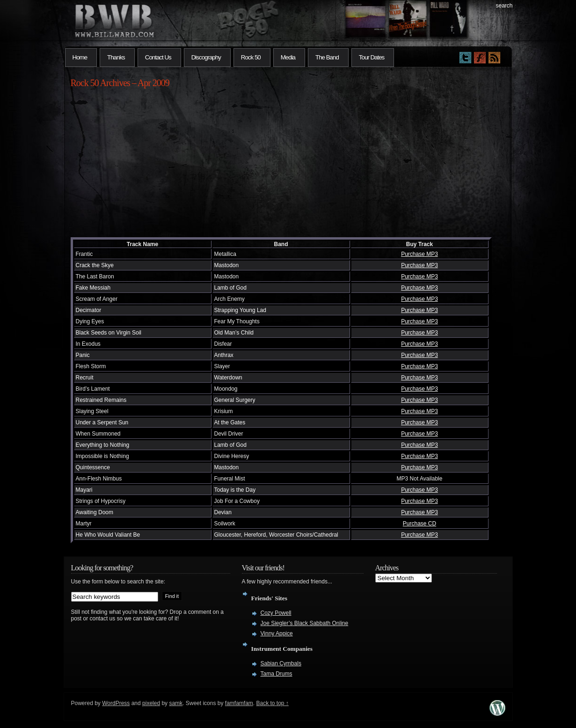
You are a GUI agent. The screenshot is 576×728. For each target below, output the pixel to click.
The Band (327, 57)
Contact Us (158, 57)
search (504, 6)
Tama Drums (277, 674)
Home (80, 57)
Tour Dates (372, 57)
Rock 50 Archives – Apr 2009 (120, 83)
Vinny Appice (277, 633)
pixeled (151, 703)
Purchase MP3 (419, 254)
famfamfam (239, 703)
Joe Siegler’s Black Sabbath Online (305, 623)
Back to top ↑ (273, 703)
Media (288, 57)
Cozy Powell (276, 613)
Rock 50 (251, 57)
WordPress (116, 703)
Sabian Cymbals (281, 663)
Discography (206, 57)
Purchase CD (419, 524)
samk (176, 703)
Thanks (116, 57)
